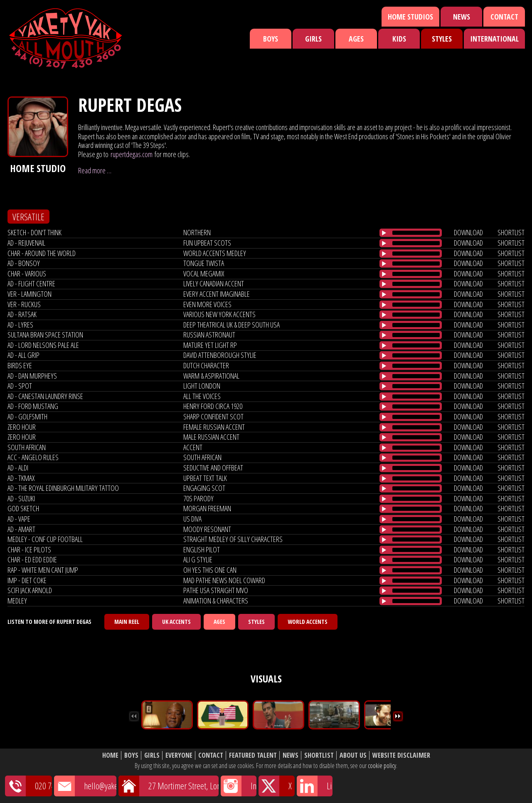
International (494, 39)
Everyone (179, 755)
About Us (353, 755)
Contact (504, 17)
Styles (442, 39)
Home (110, 755)
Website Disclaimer (401, 755)
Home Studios (410, 17)
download (468, 232)
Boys (271, 39)
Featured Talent (253, 755)
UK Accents (176, 622)
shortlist (511, 232)
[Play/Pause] (384, 233)
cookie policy (382, 766)
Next (398, 716)
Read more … (95, 170)
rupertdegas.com (132, 154)
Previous (134, 716)
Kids (399, 39)
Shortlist (319, 755)
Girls (313, 39)
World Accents (308, 622)
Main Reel (127, 622)
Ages (356, 39)
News (462, 17)
